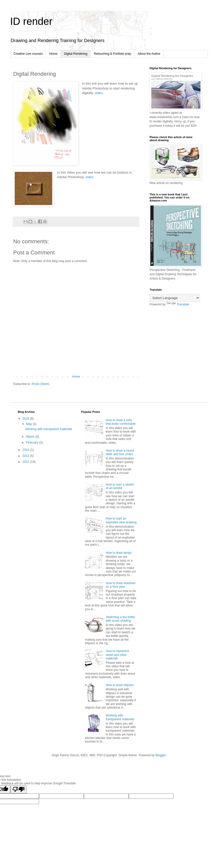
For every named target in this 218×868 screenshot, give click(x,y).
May (29, 424)
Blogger (161, 755)
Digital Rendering (76, 54)
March (31, 437)
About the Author (149, 54)
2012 (26, 462)
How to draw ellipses (120, 685)
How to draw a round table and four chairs (120, 452)
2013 (26, 456)
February (33, 442)
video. (99, 93)
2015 (26, 419)
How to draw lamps (119, 553)
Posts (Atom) (40, 384)
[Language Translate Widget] (175, 298)
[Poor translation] (19, 789)
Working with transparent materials (49, 429)
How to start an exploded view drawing (121, 520)
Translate (178, 304)
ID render (31, 21)
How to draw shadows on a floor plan (121, 585)
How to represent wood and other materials (117, 655)
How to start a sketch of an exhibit (120, 486)
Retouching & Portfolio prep (112, 54)
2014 (26, 450)
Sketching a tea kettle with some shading (120, 619)
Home (53, 54)
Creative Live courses (28, 54)
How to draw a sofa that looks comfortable (121, 422)
